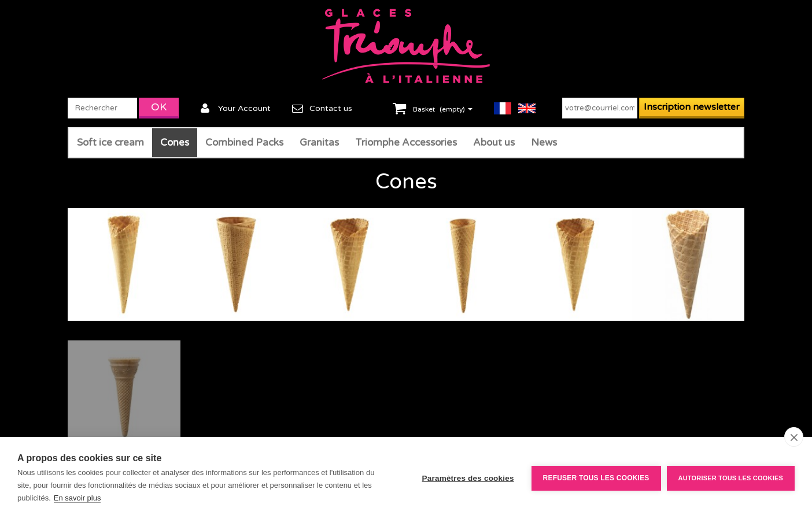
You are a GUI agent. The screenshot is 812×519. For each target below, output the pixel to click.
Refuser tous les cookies (596, 478)
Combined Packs (244, 142)
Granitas (319, 142)
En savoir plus (77, 498)
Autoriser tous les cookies (731, 478)
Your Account (244, 108)
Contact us (331, 108)
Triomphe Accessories (406, 142)
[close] (794, 437)
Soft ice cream (110, 142)
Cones (175, 142)
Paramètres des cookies (468, 478)
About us (494, 142)
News (544, 142)
